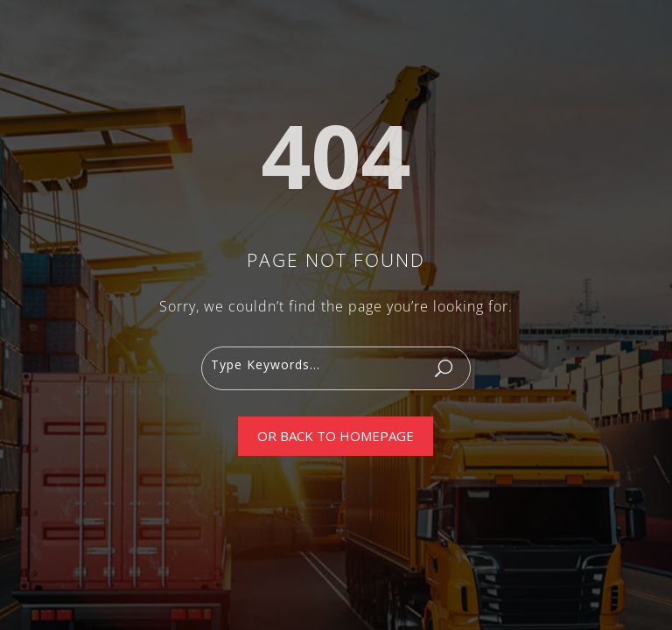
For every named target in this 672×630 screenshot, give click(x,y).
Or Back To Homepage (336, 436)
